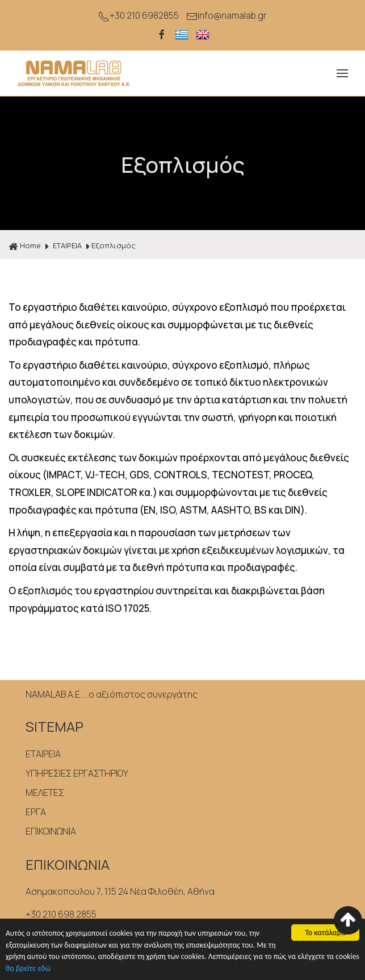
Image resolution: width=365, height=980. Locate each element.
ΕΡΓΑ (36, 812)
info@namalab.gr (226, 16)
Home (25, 246)
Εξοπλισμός (114, 246)
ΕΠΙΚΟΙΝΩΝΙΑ (51, 831)
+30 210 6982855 (139, 16)
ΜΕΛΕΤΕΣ (45, 793)
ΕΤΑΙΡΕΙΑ (67, 246)
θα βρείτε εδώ (28, 969)
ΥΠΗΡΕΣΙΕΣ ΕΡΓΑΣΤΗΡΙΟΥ (77, 773)
